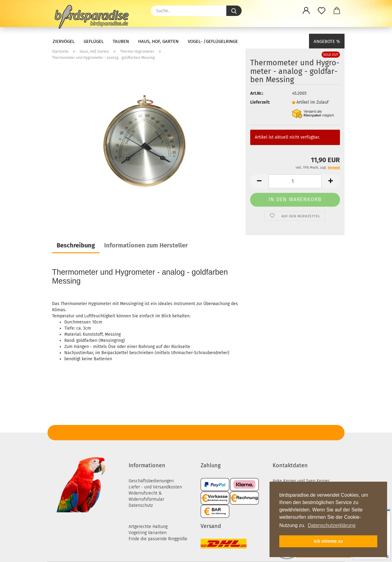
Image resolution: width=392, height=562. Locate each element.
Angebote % (327, 41)
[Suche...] (234, 11)
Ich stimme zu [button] (328, 541)
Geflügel (94, 41)
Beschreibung (76, 245)
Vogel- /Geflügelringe (213, 41)
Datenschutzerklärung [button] (332, 525)
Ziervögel (64, 41)
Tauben (121, 41)
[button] (306, 11)
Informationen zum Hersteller (146, 245)
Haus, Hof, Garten (158, 41)
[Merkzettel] (322, 11)
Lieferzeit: (260, 102)
